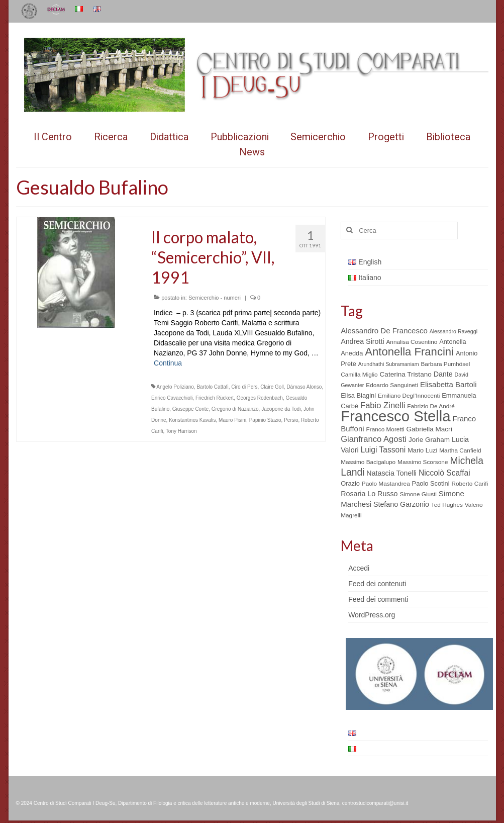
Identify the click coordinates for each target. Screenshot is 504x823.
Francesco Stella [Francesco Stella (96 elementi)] (395, 416)
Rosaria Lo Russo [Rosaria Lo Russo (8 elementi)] (369, 494)
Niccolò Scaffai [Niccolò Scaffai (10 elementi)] (444, 473)
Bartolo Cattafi (212, 387)
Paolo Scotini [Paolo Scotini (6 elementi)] (431, 483)
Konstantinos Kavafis (192, 420)
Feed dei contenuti (377, 584)
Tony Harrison (181, 431)
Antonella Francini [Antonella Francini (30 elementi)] (409, 352)
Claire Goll (272, 387)
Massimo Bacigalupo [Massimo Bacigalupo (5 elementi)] (368, 462)
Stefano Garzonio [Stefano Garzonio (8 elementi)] (401, 504)
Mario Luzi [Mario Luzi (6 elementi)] (422, 450)
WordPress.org (372, 615)
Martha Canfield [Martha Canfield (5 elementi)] (460, 450)
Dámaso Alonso (304, 387)
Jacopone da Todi (281, 409)
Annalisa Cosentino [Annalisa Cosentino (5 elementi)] (412, 342)
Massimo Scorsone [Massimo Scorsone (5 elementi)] (423, 462)
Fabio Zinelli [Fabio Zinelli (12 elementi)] (383, 405)
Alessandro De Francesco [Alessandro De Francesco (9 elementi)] (384, 331)
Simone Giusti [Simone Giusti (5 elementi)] (418, 494)
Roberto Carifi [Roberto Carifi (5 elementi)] (470, 484)
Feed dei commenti (378, 599)
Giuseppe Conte (190, 409)
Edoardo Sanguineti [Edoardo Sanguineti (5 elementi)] (392, 385)
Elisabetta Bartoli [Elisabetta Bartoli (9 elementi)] (448, 384)
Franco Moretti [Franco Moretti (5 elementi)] (385, 429)
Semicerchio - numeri (215, 298)
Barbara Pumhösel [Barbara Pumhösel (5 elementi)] (445, 364)
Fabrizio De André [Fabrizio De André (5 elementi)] (431, 406)
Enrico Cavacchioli (172, 398)
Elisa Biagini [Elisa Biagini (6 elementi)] (358, 395)
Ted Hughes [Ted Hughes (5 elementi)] (447, 505)
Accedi (359, 568)
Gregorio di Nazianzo (235, 409)
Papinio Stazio (265, 420)
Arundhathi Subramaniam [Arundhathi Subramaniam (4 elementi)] (389, 364)
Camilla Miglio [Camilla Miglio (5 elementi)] (359, 375)
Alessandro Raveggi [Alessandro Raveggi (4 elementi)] (453, 331)
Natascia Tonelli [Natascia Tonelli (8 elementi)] (391, 473)
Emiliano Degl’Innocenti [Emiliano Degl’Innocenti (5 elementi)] (409, 396)
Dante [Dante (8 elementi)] (443, 374)
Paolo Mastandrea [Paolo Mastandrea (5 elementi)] (386, 484)
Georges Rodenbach (260, 398)
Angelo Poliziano (175, 387)
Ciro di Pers (244, 387)
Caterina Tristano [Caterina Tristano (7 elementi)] (406, 374)
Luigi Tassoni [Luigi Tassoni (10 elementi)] (383, 450)
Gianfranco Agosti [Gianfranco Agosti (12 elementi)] (374, 439)
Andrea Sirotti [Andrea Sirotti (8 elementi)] (362, 341)
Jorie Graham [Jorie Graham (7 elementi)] (429, 440)
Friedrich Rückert (215, 398)
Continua (168, 363)
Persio (291, 420)
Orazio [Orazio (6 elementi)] (350, 483)
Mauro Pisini (232, 420)
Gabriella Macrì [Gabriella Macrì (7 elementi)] (430, 429)
